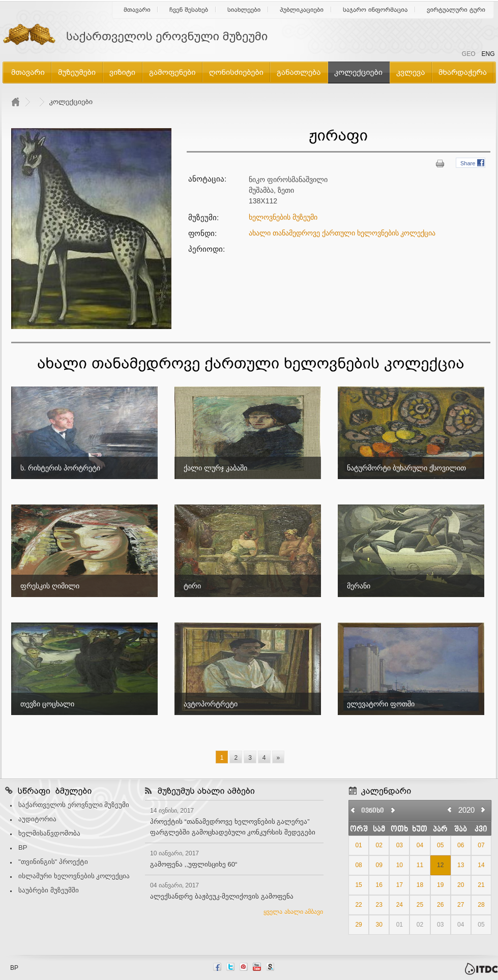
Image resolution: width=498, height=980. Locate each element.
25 (420, 905)
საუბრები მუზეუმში (49, 890)
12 (440, 865)
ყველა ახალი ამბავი (293, 912)
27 (461, 905)
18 (420, 885)
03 (400, 845)
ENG (488, 54)
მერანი (359, 586)
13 (461, 865)
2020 (466, 810)
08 (358, 865)
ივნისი (373, 811)
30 (379, 925)
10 (400, 865)
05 (440, 845)
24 (400, 905)
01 (358, 845)
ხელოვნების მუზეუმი (283, 217)
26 (440, 905)
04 (420, 845)
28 (481, 905)
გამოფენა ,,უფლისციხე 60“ (194, 864)
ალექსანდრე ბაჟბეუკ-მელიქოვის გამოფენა (222, 896)
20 (461, 885)
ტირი (192, 586)
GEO (469, 54)
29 (358, 925)
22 (358, 905)
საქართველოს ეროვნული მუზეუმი (74, 805)
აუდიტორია (37, 819)
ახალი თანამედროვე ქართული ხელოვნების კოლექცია (342, 233)
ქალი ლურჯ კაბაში (215, 468)
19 (440, 885)
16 (379, 885)
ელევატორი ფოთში (381, 704)
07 (481, 845)
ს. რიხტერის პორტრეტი (60, 468)
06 (461, 845)
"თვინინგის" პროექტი (53, 862)
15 (358, 885)
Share (468, 163)
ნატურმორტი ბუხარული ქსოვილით (406, 468)
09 (379, 865)
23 (379, 905)
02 (379, 845)
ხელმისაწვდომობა (49, 833)
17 (400, 885)
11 (420, 865)
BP (23, 848)
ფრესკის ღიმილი (50, 586)
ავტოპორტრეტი (211, 704)
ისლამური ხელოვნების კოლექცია (74, 876)
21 (481, 885)
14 (481, 865)
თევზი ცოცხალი (47, 704)
